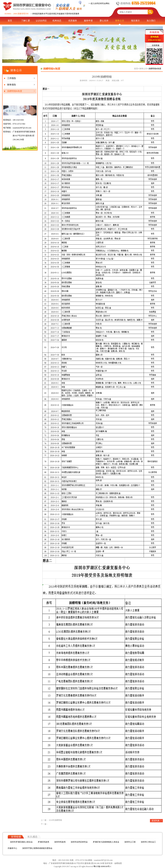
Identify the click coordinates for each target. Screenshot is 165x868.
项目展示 (135, 21)
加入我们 (151, 21)
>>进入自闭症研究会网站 (99, 3)
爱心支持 (104, 21)
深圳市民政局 (60, 842)
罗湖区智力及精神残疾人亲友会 (106, 842)
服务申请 (88, 21)
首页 (10, 21)
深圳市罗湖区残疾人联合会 (21, 842)
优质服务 (73, 21)
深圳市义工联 (130, 842)
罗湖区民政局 (43, 842)
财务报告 (21, 85)
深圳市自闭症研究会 (79, 842)
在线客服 (156, 45)
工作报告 (21, 78)
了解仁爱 (26, 21)
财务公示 (120, 21)
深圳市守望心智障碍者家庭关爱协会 (37, 848)
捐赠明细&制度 (21, 91)
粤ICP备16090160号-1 (102, 866)
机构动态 (57, 21)
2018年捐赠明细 (55, 820)
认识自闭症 (41, 21)
